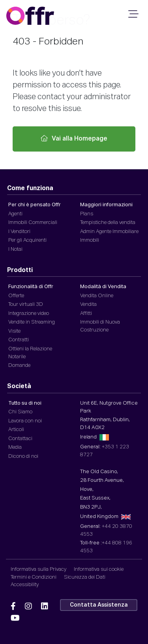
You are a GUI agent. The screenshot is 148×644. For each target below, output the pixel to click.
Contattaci (20, 439)
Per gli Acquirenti (27, 240)
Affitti (86, 314)
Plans (87, 214)
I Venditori (19, 232)
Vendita (88, 304)
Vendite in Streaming (32, 322)
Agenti (15, 214)
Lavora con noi (25, 421)
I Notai (15, 249)
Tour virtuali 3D (26, 304)
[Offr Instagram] (28, 607)
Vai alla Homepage (74, 139)
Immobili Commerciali (33, 223)
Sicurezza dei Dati (85, 577)
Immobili (90, 240)
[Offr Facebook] (13, 607)
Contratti (19, 340)
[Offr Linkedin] (45, 607)
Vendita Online (97, 296)
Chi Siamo (20, 412)
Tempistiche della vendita (108, 223)
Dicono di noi (23, 456)
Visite (14, 331)
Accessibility (25, 585)
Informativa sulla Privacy (38, 569)
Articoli (16, 430)
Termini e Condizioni (34, 577)
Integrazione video (29, 314)
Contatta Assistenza (99, 605)
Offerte (16, 296)
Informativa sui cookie (99, 569)
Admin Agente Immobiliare (109, 232)
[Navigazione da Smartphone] (132, 17)
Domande (19, 365)
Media (15, 447)
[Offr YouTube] (15, 618)
